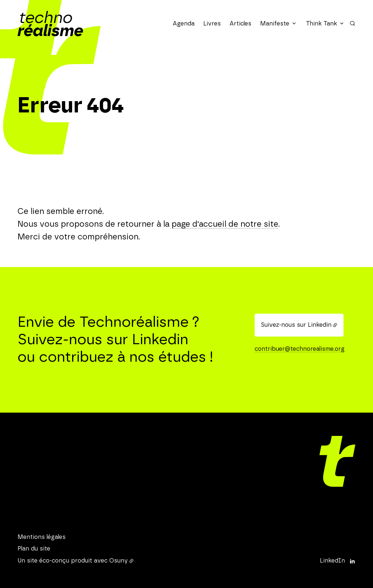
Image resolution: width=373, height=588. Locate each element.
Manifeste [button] (275, 24)
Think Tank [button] (321, 24)
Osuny (119, 561)
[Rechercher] (352, 23)
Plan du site (34, 549)
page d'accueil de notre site (225, 224)
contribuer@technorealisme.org (300, 349)
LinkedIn (332, 561)
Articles (240, 24)
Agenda (184, 24)
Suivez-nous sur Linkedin (296, 325)
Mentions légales (42, 537)
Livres (212, 24)
